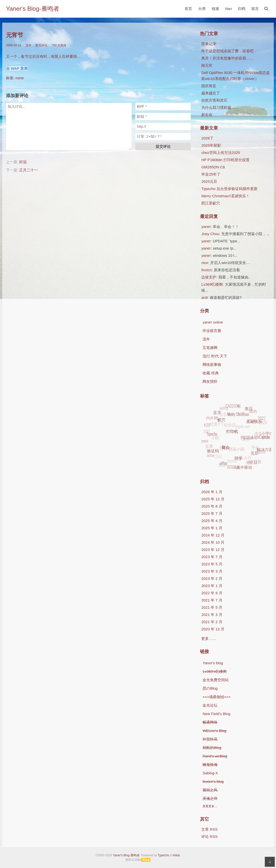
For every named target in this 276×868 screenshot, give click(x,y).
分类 (202, 9)
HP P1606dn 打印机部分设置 (225, 160)
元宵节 (15, 35)
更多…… (209, 638)
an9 (204, 298)
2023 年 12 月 (213, 550)
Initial (176, 855)
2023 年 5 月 (212, 564)
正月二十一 (29, 170)
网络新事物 (212, 365)
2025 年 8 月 (212, 506)
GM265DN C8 (213, 167)
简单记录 (209, 44)
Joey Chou (210, 234)
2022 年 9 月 (212, 593)
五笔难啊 (210, 348)
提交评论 (163, 146)
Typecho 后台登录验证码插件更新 (229, 189)
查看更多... (210, 806)
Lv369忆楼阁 (212, 284)
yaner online (213, 322)
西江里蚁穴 (211, 203)
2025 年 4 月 (212, 521)
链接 (215, 9)
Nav (229, 9)
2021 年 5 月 (212, 607)
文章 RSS (209, 829)
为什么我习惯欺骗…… (220, 107)
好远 (23, 162)
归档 (242, 9)
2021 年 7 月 (212, 600)
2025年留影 (211, 145)
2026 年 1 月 (212, 492)
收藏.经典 (210, 373)
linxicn (207, 270)
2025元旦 (209, 181)
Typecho (163, 855)
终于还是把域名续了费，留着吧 (227, 51)
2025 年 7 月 (212, 513)
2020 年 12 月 (213, 629)
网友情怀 (210, 381)
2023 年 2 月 (212, 578)
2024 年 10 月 (213, 542)
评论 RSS (209, 836)
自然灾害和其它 (214, 100)
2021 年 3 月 (212, 615)
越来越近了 (211, 93)
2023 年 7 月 (212, 557)
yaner (206, 227)
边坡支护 (209, 277)
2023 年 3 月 (212, 571)
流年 (28, 45)
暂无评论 (41, 45)
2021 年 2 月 (212, 622)
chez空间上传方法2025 (221, 153)
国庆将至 (209, 86)
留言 (255, 9)
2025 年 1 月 (212, 528)
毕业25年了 (211, 174)
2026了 (207, 138)
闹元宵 (207, 65)
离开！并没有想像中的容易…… (227, 58)
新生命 (207, 115)
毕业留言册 (212, 331)
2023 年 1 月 (212, 586)
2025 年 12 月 (213, 499)
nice (205, 263)
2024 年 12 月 (213, 535)
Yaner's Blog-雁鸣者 (33, 9)
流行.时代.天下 (215, 356)
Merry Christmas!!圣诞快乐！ (225, 196)
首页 (188, 9)
